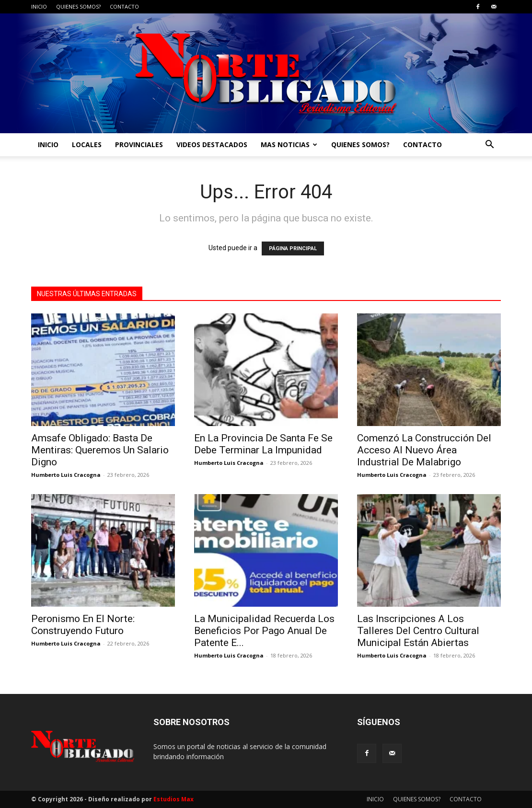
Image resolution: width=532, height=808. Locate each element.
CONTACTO (124, 6)
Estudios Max (173, 799)
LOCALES (87, 144)
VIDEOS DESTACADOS (212, 144)
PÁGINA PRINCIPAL (293, 248)
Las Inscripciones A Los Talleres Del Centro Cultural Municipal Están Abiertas (418, 631)
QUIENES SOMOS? (78, 6)
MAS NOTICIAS (289, 144)
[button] (489, 145)
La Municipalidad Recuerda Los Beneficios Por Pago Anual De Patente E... (264, 631)
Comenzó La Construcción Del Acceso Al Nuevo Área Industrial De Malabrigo (424, 450)
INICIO (39, 6)
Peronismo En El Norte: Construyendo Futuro (83, 625)
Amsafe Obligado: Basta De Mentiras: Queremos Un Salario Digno (100, 450)
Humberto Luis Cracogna (66, 475)
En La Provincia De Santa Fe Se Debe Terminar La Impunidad (263, 444)
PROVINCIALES (139, 144)
